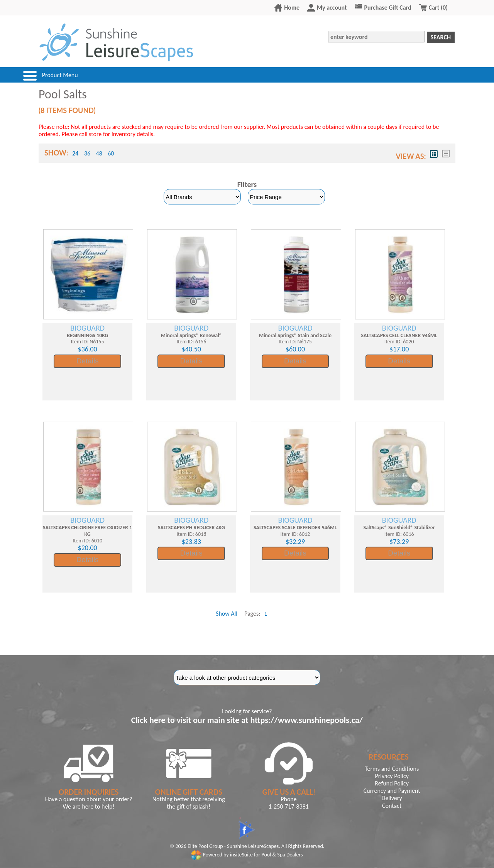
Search (441, 37)
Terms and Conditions (392, 769)
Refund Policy (392, 783)
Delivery (392, 798)
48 (99, 153)
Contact (392, 806)
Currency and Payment (392, 791)
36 (87, 153)
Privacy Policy (392, 776)
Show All (227, 614)
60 (111, 153)
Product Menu (60, 75)
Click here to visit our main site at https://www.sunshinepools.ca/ (247, 720)
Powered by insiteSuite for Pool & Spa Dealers (247, 855)
